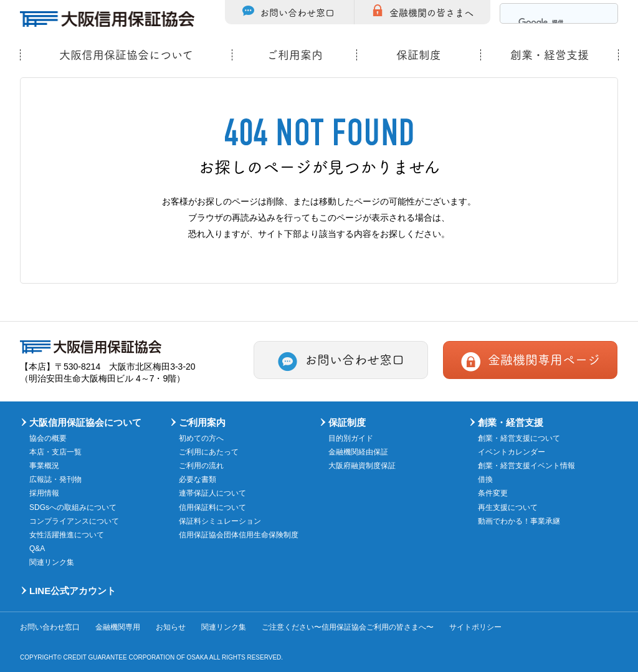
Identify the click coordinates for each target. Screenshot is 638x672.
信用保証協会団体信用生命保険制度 (239, 535)
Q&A (37, 549)
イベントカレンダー (512, 452)
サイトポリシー (475, 627)
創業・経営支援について (519, 438)
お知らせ (171, 627)
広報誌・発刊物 (55, 479)
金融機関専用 (118, 627)
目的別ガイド (351, 438)
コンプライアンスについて (74, 521)
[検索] (544, 23)
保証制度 (419, 55)
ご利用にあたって (209, 452)
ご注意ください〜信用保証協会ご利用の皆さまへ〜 (348, 627)
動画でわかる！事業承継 (519, 521)
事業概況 (44, 466)
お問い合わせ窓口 (297, 12)
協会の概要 (48, 438)
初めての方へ (201, 438)
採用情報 (44, 493)
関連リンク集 (52, 562)
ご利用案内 (295, 55)
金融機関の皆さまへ (431, 12)
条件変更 (493, 493)
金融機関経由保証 (358, 452)
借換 (485, 479)
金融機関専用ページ (544, 359)
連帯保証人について (212, 493)
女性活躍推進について (67, 535)
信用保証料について (212, 507)
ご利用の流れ (201, 466)
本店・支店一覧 (55, 452)
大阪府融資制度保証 (362, 466)
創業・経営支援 (550, 55)
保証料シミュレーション (220, 521)
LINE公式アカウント (73, 591)
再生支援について (508, 507)
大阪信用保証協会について (126, 55)
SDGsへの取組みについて (73, 507)
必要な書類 (198, 479)
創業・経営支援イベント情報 (526, 466)
